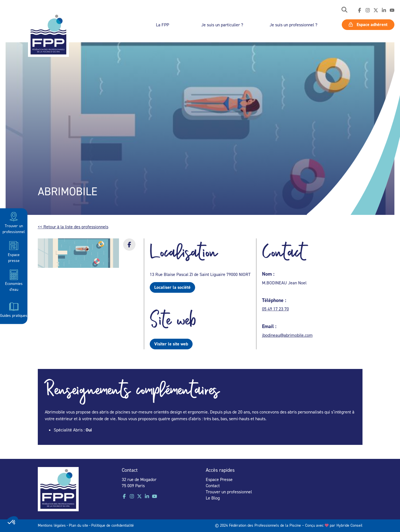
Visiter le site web (171, 344)
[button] (344, 10)
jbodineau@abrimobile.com (287, 335)
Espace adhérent (368, 25)
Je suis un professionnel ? (293, 25)
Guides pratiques (14, 309)
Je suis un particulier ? (222, 25)
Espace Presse (219, 479)
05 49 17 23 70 (275, 309)
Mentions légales (52, 525)
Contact (213, 485)
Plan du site (79, 525)
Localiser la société (172, 287)
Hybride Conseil (349, 525)
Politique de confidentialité (113, 525)
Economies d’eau (14, 280)
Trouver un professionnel (14, 222)
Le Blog (213, 498)
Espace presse (14, 251)
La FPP (162, 25)
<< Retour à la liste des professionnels (73, 227)
